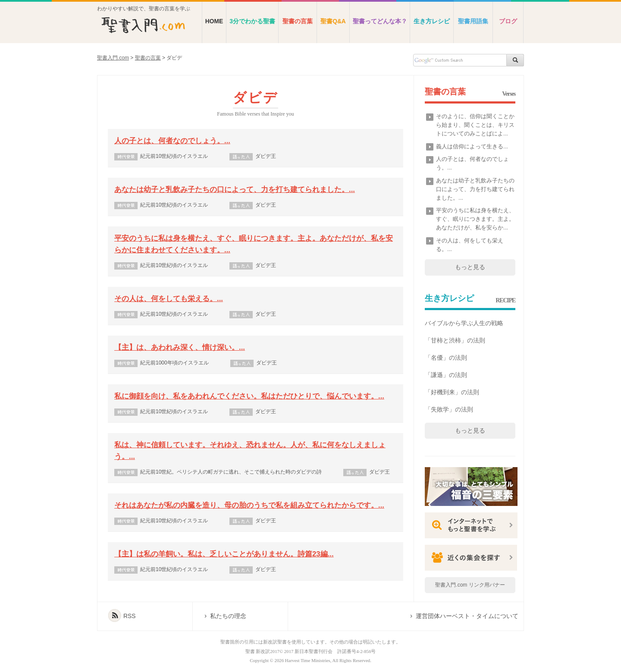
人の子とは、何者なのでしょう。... (172, 141)
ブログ (508, 21)
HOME (214, 21)
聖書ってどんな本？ (380, 21)
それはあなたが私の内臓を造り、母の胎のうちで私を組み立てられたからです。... (249, 505)
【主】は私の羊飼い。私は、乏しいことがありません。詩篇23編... (224, 554)
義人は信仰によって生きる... (472, 146)
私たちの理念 (228, 616)
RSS (129, 616)
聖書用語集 (473, 21)
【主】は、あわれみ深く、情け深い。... (180, 347)
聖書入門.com (113, 58)
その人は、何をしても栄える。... (169, 299)
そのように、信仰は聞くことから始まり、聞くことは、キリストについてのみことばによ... (475, 125)
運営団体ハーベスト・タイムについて (467, 616)
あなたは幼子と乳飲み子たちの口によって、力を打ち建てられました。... (235, 190)
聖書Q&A (333, 21)
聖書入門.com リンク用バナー (470, 585)
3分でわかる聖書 (252, 21)
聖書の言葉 (298, 21)
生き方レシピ (432, 21)
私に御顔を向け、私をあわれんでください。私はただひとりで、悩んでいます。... (249, 396)
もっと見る (470, 267)
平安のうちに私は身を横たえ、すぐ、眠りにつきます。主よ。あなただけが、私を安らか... (475, 219)
